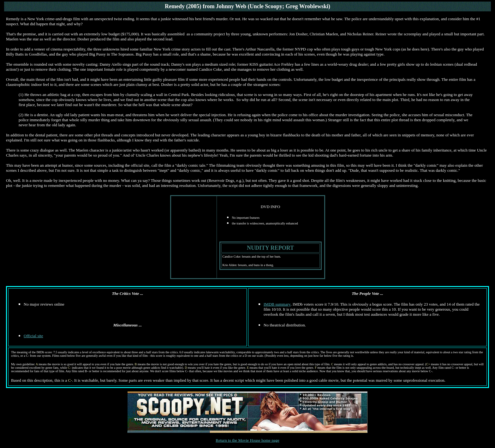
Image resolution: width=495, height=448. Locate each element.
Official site (33, 336)
